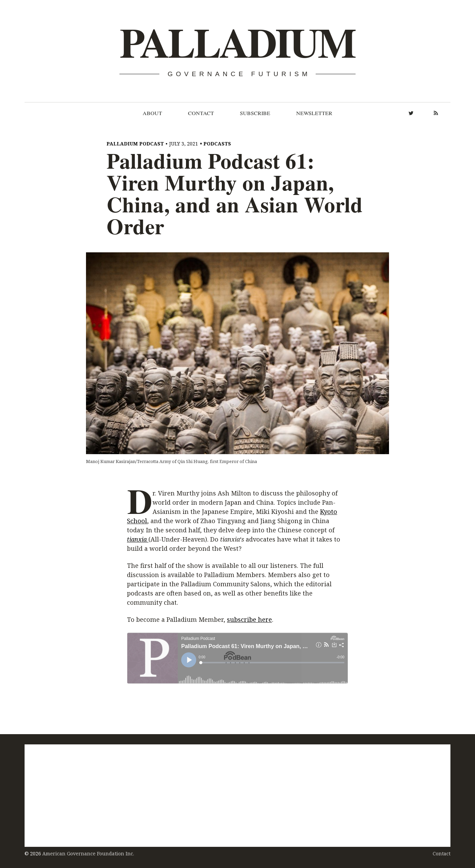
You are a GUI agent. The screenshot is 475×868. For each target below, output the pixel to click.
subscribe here (249, 620)
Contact (201, 113)
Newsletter (314, 113)
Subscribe (255, 113)
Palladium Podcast (135, 144)
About (152, 113)
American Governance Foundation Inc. (88, 853)
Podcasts (217, 144)
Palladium (237, 43)
